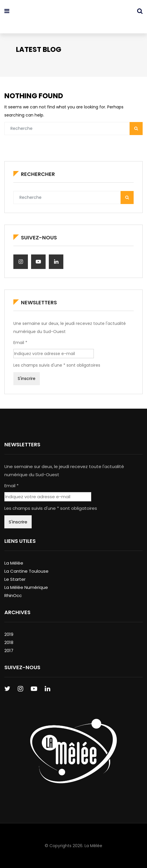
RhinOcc (13, 595)
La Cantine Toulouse (26, 571)
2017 (9, 650)
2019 (9, 634)
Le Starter (15, 579)
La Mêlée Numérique (26, 587)
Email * (20, 343)
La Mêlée (14, 563)
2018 (9, 642)
